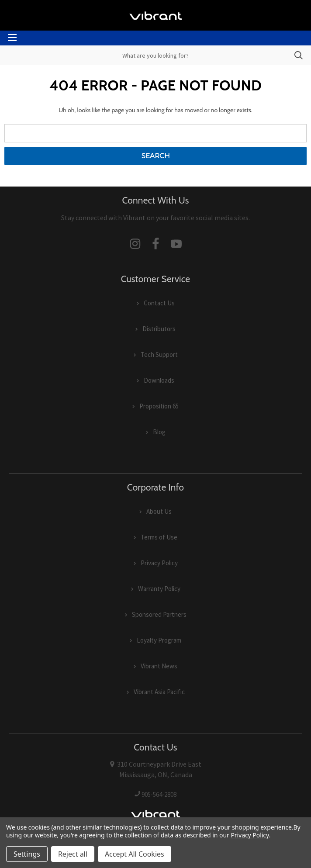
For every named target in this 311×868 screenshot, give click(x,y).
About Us (159, 511)
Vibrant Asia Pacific (159, 692)
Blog (159, 432)
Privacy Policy (159, 563)
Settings (27, 854)
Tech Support (159, 354)
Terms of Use (159, 537)
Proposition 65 (159, 406)
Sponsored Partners (159, 614)
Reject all (73, 854)
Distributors (159, 329)
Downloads (159, 380)
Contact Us (159, 303)
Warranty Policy (159, 589)
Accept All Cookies (135, 854)
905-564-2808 (159, 794)
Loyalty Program (159, 640)
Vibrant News (159, 666)
